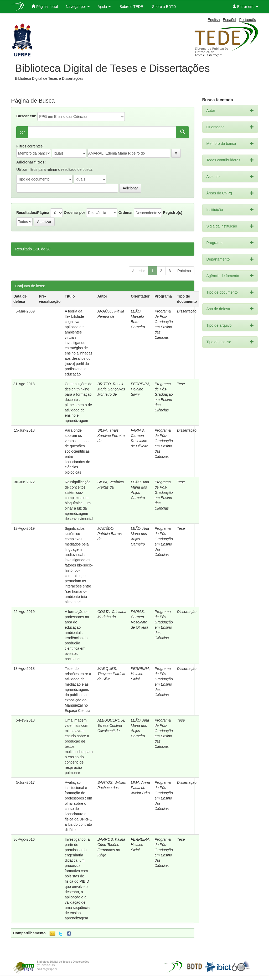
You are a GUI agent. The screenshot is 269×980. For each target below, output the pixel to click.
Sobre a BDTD (164, 7)
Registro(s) (173, 213)
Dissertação (187, 311)
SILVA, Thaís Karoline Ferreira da (111, 436)
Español (229, 20)
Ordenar (126, 213)
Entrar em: (245, 6)
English (214, 20)
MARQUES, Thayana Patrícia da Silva (111, 674)
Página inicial (45, 6)
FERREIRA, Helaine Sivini (141, 389)
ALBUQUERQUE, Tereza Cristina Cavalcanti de (112, 725)
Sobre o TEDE (131, 7)
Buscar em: (26, 116)
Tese (181, 384)
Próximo (184, 271)
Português (247, 20)
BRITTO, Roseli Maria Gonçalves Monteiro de (111, 389)
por (22, 132)
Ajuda (104, 7)
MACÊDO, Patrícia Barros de (110, 534)
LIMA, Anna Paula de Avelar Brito (140, 788)
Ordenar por (74, 213)
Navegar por (78, 7)
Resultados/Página (33, 213)
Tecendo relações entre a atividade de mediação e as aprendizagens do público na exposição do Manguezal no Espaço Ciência (78, 690)
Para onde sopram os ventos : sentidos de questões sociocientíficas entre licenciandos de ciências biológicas (78, 451)
